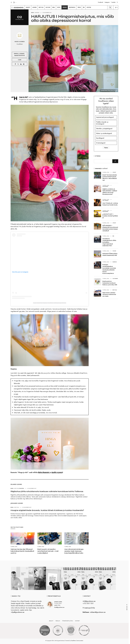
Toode (114, 251)
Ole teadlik (105, 200)
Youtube (113, 2)
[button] (12, 7)
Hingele (37, 13)
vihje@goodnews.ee (18, 612)
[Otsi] (115, 161)
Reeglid (58, 621)
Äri (113, 236)
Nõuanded (105, 186)
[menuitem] (28, 7)
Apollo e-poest (57, 472)
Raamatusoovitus (20, 55)
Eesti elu (17, 488)
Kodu (32, 13)
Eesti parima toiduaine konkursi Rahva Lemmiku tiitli (110, 283)
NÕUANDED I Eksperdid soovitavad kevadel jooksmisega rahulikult (110, 228)
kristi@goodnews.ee (59, 607)
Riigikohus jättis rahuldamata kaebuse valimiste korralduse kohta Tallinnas (47, 491)
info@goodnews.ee (89, 601)
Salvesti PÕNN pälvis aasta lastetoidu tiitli (110, 254)
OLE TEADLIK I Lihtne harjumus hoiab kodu (110, 204)
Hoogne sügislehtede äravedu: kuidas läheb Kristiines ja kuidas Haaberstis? (47, 510)
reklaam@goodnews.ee (98, 612)
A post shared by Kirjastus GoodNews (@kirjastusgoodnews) (50, 303)
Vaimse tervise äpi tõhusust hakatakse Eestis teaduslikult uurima (22, 551)
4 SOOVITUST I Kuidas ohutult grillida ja (110, 216)
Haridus (115, 262)
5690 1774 (57, 605)
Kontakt (77, 621)
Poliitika (22, 488)
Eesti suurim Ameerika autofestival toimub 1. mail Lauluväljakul (48, 551)
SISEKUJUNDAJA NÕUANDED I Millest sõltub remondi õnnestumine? (110, 192)
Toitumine (115, 279)
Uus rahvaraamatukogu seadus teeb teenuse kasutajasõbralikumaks (74, 551)
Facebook (100, 2)
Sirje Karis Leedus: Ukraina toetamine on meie (109, 294)
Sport (114, 172)
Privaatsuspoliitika (89, 608)
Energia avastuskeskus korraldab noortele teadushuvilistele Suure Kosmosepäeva (109, 269)
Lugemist (22, 54)
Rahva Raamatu (44, 472)
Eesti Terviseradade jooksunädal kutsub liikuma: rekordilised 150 (110, 178)
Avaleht (51, 621)
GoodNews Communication (77, 641)
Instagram (107, 2)
